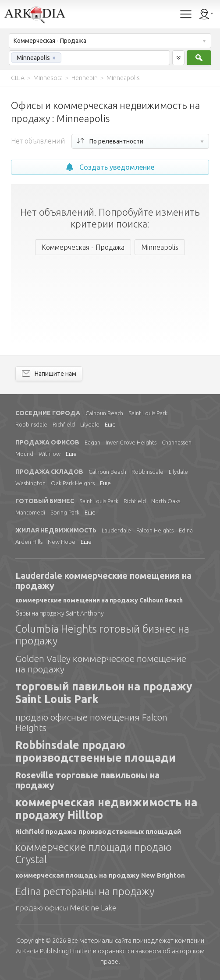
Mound (24, 454)
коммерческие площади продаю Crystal (94, 853)
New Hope (62, 542)
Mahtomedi (30, 512)
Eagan (92, 442)
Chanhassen (177, 442)
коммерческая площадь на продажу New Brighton (100, 875)
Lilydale (90, 424)
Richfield (64, 424)
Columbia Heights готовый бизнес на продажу (102, 635)
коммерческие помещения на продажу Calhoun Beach (99, 600)
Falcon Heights (155, 530)
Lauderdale (116, 530)
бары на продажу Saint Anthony (60, 613)
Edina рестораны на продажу (85, 891)
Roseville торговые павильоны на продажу (87, 780)
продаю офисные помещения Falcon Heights (91, 722)
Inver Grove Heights (131, 442)
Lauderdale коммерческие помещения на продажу (103, 581)
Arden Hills (29, 542)
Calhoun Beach (104, 413)
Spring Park (65, 512)
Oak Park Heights (73, 483)
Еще (110, 424)
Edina (186, 530)
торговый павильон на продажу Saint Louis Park (104, 693)
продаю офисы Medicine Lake (66, 908)
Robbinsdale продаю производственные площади (96, 751)
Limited (54, 951)
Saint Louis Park (148, 413)
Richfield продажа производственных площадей (98, 831)
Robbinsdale (31, 424)
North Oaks (166, 501)
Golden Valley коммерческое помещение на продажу (101, 664)
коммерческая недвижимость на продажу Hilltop (106, 809)
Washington (30, 483)
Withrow (50, 454)
